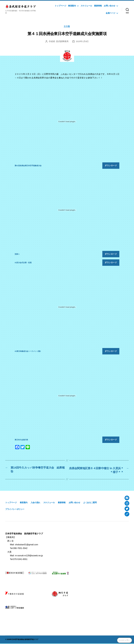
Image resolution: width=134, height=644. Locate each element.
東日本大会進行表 (21, 440)
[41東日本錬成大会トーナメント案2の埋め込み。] (67, 307)
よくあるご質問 (90, 503)
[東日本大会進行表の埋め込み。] (67, 396)
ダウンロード (111, 166)
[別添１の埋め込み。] (67, 210)
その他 (67, 26)
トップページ (60, 6)
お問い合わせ (110, 6)
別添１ (17, 254)
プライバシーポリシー (15, 510)
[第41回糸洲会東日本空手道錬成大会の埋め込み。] (67, 122)
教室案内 (72, 6)
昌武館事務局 (62, 42)
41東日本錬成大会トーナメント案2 (28, 351)
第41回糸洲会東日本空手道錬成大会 (28, 166)
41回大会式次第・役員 (23, 263)
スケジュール (86, 6)
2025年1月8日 (82, 42)
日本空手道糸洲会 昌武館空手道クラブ (25, 640)
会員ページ (111, 13)
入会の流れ (35, 503)
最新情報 (98, 6)
